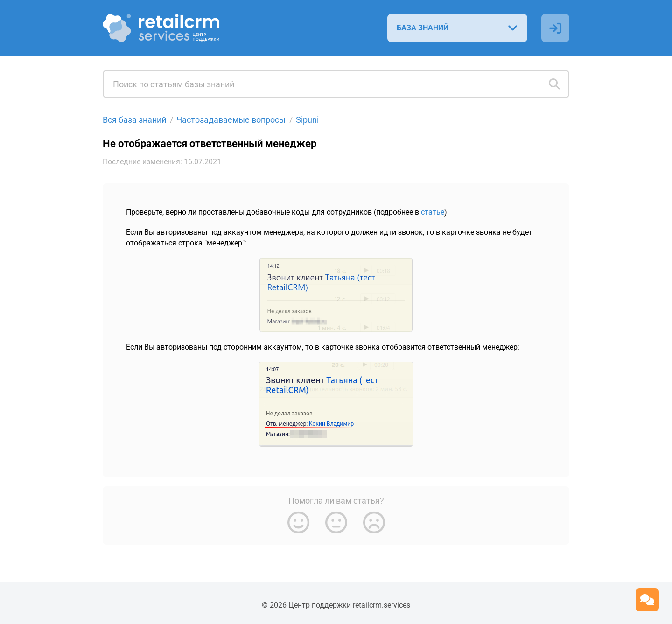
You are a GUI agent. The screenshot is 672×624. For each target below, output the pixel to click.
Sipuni (307, 120)
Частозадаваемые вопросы (231, 120)
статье (433, 212)
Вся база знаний (134, 120)
